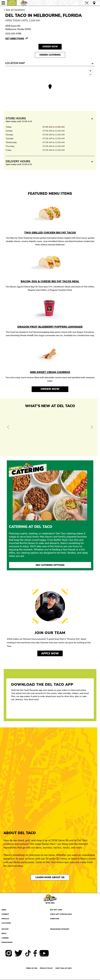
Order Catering (50, 55)
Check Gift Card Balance (61, 914)
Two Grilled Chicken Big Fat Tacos (50, 233)
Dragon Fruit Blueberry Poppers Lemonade (50, 327)
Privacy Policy (46, 968)
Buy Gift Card (56, 910)
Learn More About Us (50, 877)
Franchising (7, 942)
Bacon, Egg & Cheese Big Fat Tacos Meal (50, 281)
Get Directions (15, 39)
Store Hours (16, 118)
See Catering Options (50, 565)
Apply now (50, 653)
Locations (6, 923)
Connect (5, 914)
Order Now (50, 389)
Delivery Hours (18, 161)
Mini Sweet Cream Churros (50, 372)
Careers (5, 938)
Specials (5, 919)
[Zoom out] (90, 75)
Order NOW (50, 47)
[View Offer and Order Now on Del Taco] (50, 431)
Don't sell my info (64, 968)
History (5, 929)
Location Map (15, 63)
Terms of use (32, 968)
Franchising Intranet (60, 929)
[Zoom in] (90, 71)
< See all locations (14, 10)
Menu (4, 910)
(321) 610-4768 (13, 34)
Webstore (55, 919)
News (4, 933)
